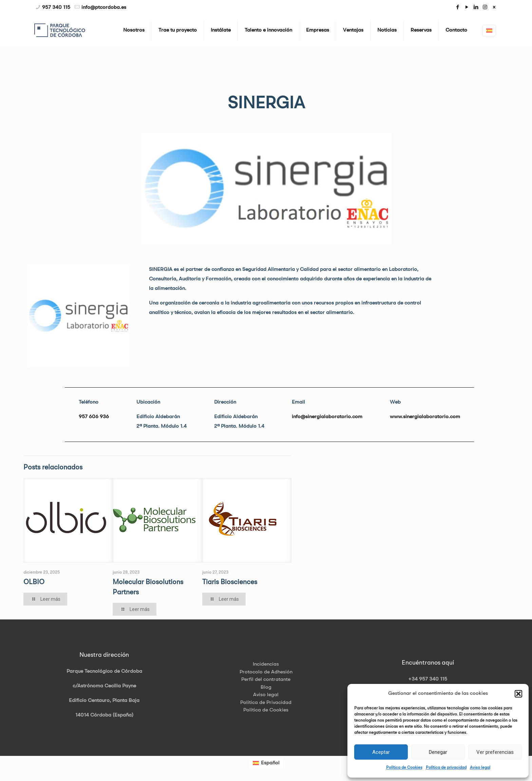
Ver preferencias (495, 752)
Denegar (438, 752)
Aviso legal (480, 768)
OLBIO (34, 582)
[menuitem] (266, 763)
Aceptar (381, 752)
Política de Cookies (404, 768)
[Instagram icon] (485, 8)
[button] (518, 694)
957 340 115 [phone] (56, 8)
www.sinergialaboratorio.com (425, 417)
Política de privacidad (446, 768)
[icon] (494, 8)
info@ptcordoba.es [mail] (104, 8)
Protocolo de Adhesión (266, 672)
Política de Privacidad (266, 703)
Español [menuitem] (270, 763)
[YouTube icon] (467, 8)
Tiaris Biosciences (230, 582)
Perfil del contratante (266, 680)
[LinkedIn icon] (476, 8)
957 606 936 (94, 417)
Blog (266, 687)
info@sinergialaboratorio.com (327, 417)
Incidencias (266, 664)
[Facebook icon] (458, 8)
